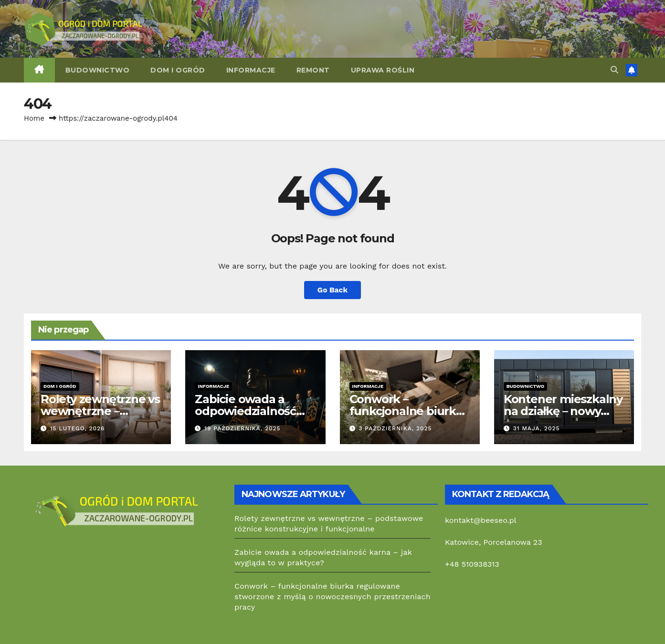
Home (34, 118)
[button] (614, 70)
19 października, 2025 (242, 428)
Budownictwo (98, 70)
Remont (313, 70)
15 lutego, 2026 (78, 428)
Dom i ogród (178, 70)
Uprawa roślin (383, 70)
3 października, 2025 (395, 428)
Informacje (251, 70)
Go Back (332, 290)
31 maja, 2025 (537, 428)
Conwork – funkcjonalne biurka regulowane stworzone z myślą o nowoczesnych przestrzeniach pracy (332, 597)
